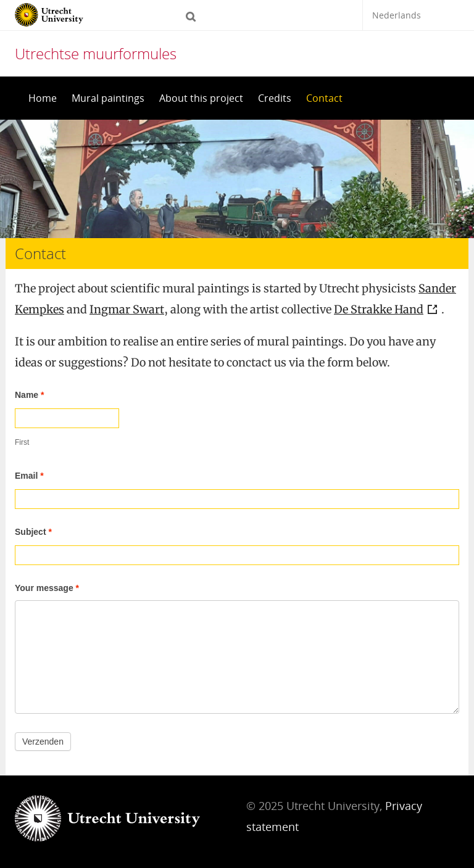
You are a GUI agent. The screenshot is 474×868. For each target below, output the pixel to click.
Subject (33, 532)
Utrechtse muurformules (96, 53)
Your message (47, 588)
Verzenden (43, 742)
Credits (275, 98)
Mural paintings (108, 98)
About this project (201, 98)
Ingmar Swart (127, 309)
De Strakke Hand (379, 309)
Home (43, 98)
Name (29, 395)
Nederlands (397, 15)
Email (29, 476)
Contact (324, 98)
